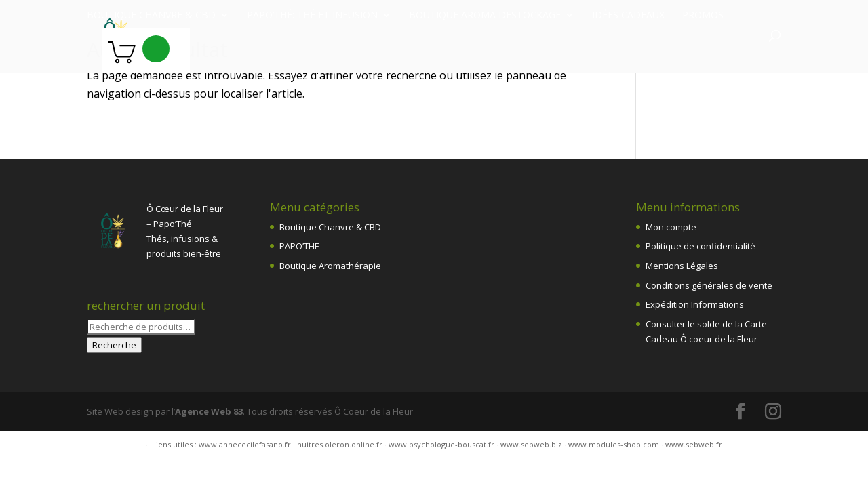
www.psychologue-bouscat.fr (441, 444)
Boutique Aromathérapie (330, 266)
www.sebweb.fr (694, 444)
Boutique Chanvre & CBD (330, 227)
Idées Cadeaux (628, 16)
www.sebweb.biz (531, 444)
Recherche (114, 345)
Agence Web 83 (209, 411)
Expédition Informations (695, 304)
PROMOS (703, 16)
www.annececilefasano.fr (245, 444)
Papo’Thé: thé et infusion (312, 16)
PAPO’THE (299, 246)
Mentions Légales (682, 266)
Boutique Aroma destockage (485, 16)
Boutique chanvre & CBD (151, 16)
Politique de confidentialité (701, 246)
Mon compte (671, 227)
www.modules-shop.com (614, 444)
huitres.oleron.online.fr (340, 444)
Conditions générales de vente (709, 285)
